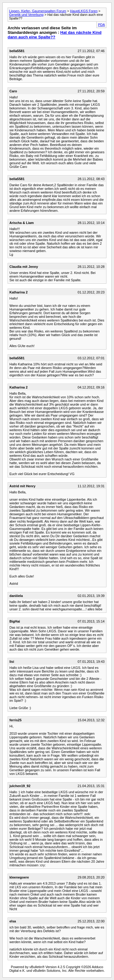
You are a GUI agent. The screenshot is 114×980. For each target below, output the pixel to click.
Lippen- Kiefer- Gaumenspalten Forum (38, 11)
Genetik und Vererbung (26, 15)
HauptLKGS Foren (84, 11)
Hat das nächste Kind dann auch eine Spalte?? (55, 35)
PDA (101, 25)
